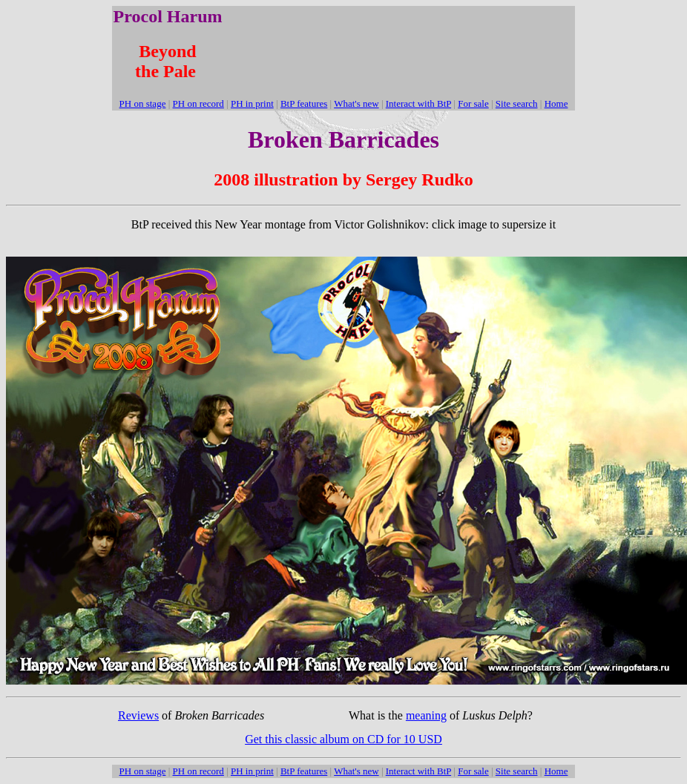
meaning (426, 715)
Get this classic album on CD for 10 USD (343, 739)
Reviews (138, 715)
